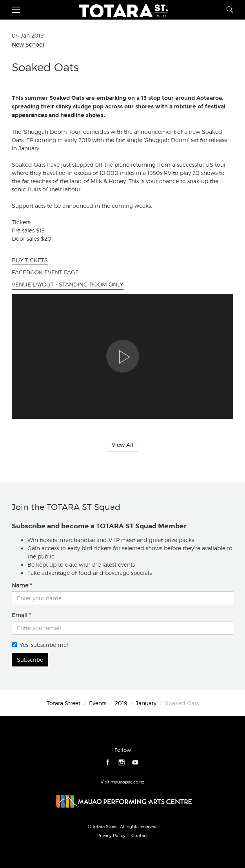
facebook (108, 763)
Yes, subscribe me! (40, 645)
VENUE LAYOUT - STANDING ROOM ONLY (68, 284)
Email (20, 615)
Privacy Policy (111, 836)
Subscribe (30, 660)
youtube (135, 763)
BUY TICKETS (30, 260)
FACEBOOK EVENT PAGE (45, 272)
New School (28, 44)
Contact (140, 836)
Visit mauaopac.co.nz (122, 782)
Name (20, 585)
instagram (122, 763)
